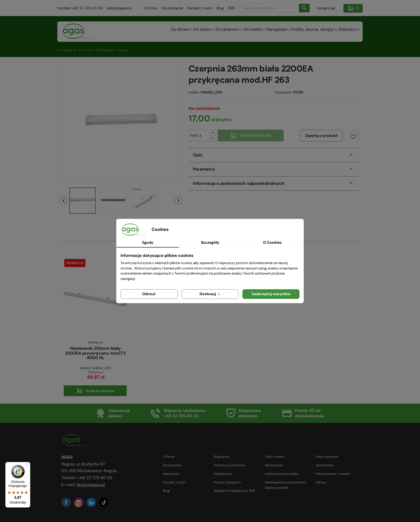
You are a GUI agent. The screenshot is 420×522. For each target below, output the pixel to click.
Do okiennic (198, 32)
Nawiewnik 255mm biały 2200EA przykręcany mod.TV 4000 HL (95, 353)
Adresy (321, 482)
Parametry (204, 169)
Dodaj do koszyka (251, 135)
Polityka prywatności (230, 465)
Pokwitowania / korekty (333, 474)
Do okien (166, 32)
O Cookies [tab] (272, 242)
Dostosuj (210, 294)
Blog (220, 8)
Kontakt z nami (200, 8)
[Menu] (27, 465)
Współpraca (223, 474)
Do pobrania (172, 8)
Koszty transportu (228, 482)
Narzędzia (260, 32)
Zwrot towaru (275, 457)
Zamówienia (325, 465)
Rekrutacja (171, 474)
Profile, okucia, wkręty (303, 32)
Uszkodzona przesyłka (282, 474)
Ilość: (195, 135)
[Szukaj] (274, 8)
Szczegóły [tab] (210, 242)
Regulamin (222, 457)
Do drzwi (138, 32)
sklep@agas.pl (119, 8)
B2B (231, 8)
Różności (344, 32)
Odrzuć (149, 294)
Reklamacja (274, 465)
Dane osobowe (327, 457)
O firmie (150, 8)
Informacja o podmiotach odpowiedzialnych (239, 183)
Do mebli (230, 32)
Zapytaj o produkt (321, 136)
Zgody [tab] (148, 242)
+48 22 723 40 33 (87, 8)
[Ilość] (199, 136)
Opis (198, 155)
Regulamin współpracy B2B (234, 491)
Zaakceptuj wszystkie (271, 294)
